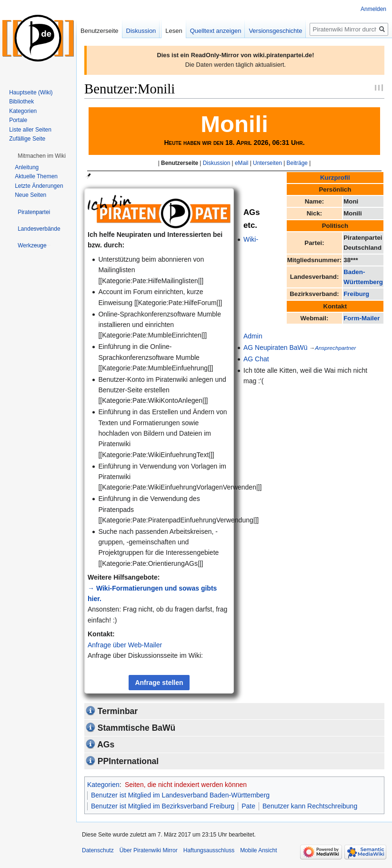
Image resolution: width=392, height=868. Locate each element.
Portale (18, 120)
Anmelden (373, 9)
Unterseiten (267, 163)
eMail (241, 163)
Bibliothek (21, 102)
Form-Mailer (362, 318)
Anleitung (27, 167)
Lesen (174, 31)
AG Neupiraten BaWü (276, 347)
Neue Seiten (30, 195)
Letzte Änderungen (39, 186)
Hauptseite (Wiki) (31, 92)
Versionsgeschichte (275, 31)
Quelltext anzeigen (216, 31)
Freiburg (356, 294)
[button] (42, 156)
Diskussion (217, 163)
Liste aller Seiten (30, 130)
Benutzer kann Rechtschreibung (310, 806)
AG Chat (256, 359)
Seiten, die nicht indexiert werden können (186, 785)
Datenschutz (98, 850)
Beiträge (297, 163)
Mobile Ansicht (258, 850)
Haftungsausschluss (209, 850)
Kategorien (103, 785)
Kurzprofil (335, 178)
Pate (248, 806)
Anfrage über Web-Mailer (125, 645)
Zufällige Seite (27, 139)
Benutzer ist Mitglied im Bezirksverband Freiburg (163, 806)
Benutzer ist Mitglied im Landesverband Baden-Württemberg (180, 795)
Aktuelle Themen (36, 176)
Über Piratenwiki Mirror (149, 850)
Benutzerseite (180, 163)
